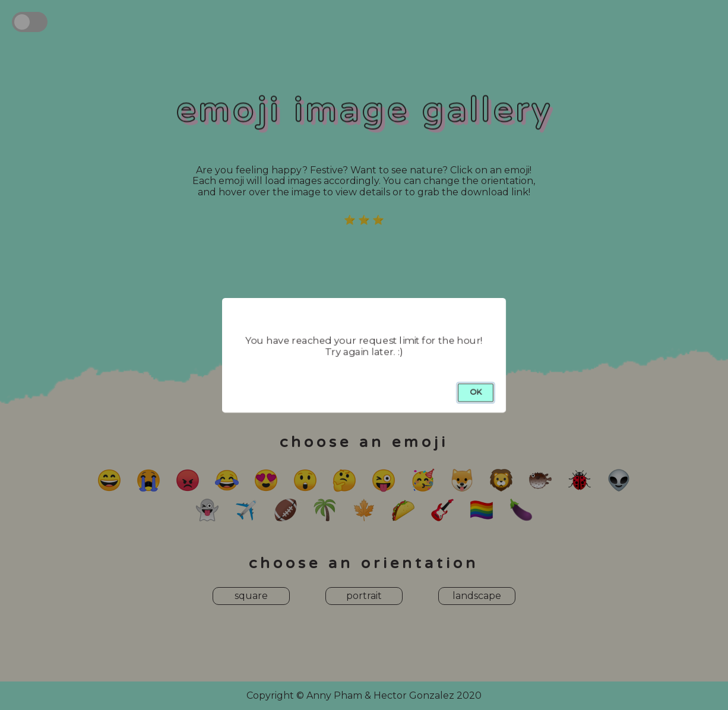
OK (476, 392)
